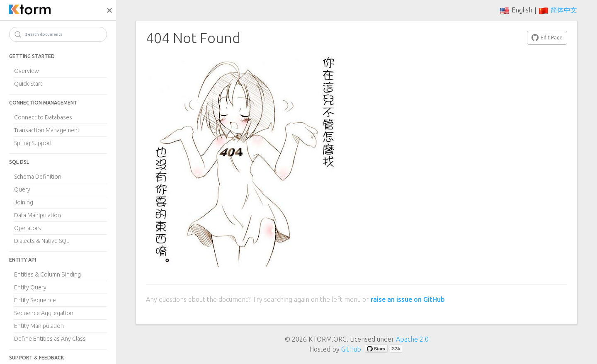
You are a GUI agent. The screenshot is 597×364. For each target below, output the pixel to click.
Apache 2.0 (412, 339)
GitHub (351, 349)
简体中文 (564, 10)
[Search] (58, 34)
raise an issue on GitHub (408, 299)
